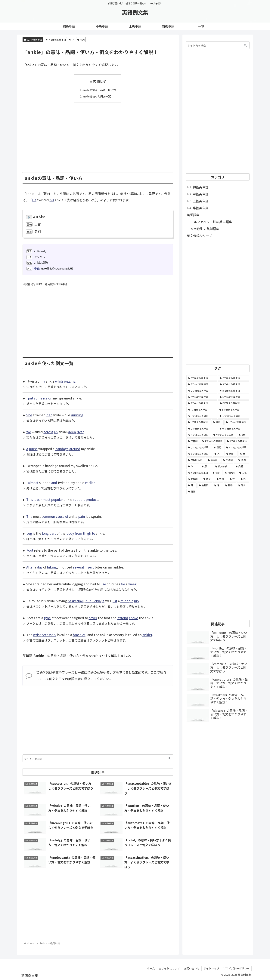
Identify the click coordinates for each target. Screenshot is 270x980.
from (78, 533)
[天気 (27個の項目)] (243, 473)
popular (57, 499)
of (67, 516)
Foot (30, 550)
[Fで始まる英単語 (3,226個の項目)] (233, 410)
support (79, 499)
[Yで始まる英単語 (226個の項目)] (237, 447)
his (52, 200)
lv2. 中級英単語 (33, 40)
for (123, 584)
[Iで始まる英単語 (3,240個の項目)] (202, 410)
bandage (62, 449)
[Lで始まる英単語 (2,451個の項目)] (199, 422)
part (53, 533)
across (48, 432)
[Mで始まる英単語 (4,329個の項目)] (234, 397)
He (34, 200)
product (92, 499)
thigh (87, 533)
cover (93, 618)
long (45, 533)
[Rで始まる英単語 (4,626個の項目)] (234, 391)
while (59, 381)
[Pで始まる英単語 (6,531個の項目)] (202, 384)
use (103, 584)
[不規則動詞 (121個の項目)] (196, 460)
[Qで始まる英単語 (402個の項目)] (199, 447)
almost (33, 483)
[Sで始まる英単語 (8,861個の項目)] (202, 378)
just (115, 601)
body (70, 533)
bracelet (79, 635)
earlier (90, 483)
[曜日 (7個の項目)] (243, 485)
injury (135, 601)
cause (60, 516)
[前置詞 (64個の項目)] (213, 460)
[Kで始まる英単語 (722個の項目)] (213, 441)
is (35, 499)
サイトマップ (211, 968)
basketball (76, 601)
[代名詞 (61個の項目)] (229, 460)
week (132, 584)
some (38, 398)
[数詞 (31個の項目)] (217, 473)
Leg (29, 533)
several (78, 567)
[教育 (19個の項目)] (208, 479)
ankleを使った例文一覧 (96, 96)
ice (45, 398)
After (30, 567)
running (77, 415)
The (29, 516)
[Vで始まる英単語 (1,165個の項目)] (224, 435)
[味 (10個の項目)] (218, 485)
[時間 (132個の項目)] (231, 454)
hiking (52, 567)
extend (123, 618)
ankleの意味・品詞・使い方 (99, 90)
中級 (37, 268)
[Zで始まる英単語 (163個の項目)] (199, 454)
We (29, 432)
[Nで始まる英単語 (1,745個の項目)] (199, 435)
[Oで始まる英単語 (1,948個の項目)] (202, 429)
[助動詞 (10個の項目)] (205, 485)
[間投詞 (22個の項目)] (194, 479)
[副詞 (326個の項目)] (218, 447)
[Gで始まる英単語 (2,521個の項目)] (234, 416)
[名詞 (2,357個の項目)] (218, 422)
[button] (169, 758)
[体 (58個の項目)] (193, 466)
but (88, 601)
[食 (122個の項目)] (244, 454)
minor (125, 601)
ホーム (151, 968)
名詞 (81, 40)
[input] (98, 758)
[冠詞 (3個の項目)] (218, 492)
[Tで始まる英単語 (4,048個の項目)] (202, 403)
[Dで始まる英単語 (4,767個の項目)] (202, 391)
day (40, 567)
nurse (33, 449)
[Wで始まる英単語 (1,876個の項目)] (234, 429)
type (47, 618)
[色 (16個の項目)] (244, 479)
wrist (37, 635)
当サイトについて (169, 968)
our (39, 499)
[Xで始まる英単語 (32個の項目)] (198, 473)
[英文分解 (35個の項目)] (223, 466)
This (30, 499)
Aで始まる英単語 (56, 40)
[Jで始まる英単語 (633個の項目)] (237, 441)
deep (72, 432)
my (43, 381)
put (31, 398)
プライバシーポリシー (236, 968)
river (80, 432)
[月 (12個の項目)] (191, 485)
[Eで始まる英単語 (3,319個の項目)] (234, 403)
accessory (49, 635)
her (49, 415)
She (29, 415)
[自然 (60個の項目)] (243, 460)
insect (89, 567)
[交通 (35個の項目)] (242, 466)
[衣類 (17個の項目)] (221, 479)
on (50, 398)
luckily (96, 601)
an (56, 432)
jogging (70, 381)
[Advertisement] (98, 135)
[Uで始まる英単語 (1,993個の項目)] (237, 422)
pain (82, 516)
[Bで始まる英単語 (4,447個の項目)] (202, 397)
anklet (147, 635)
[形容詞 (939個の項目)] (193, 441)
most (47, 499)
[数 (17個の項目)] (233, 479)
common (48, 516)
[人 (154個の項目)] (218, 454)
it (103, 601)
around (75, 449)
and (54, 483)
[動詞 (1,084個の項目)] (243, 435)
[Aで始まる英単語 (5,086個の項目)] (234, 384)
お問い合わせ (192, 968)
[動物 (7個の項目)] (230, 485)
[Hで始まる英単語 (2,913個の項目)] (202, 416)
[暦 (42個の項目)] (206, 466)
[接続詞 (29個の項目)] (230, 473)
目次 (93, 81)
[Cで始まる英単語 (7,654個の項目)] (234, 378)
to (93, 533)
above (133, 618)
